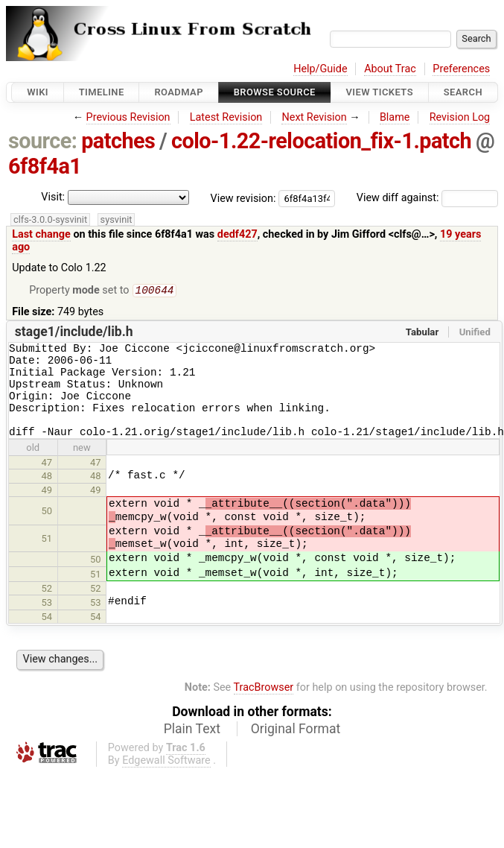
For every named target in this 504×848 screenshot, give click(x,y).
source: (43, 141)
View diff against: (427, 198)
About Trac (390, 69)
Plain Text (192, 748)
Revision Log (460, 117)
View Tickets (380, 92)
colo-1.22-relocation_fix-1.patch (321, 141)
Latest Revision (226, 117)
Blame (395, 117)
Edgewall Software (166, 780)
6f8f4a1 (45, 166)
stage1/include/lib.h (74, 333)
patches (118, 141)
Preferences (461, 69)
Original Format (296, 748)
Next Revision (314, 117)
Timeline (102, 92)
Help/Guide (320, 69)
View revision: (243, 198)
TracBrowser (264, 707)
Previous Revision (128, 117)
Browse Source (275, 92)
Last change (41, 234)
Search (463, 92)
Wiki (38, 92)
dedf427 (237, 234)
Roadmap (179, 92)
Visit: (53, 197)
